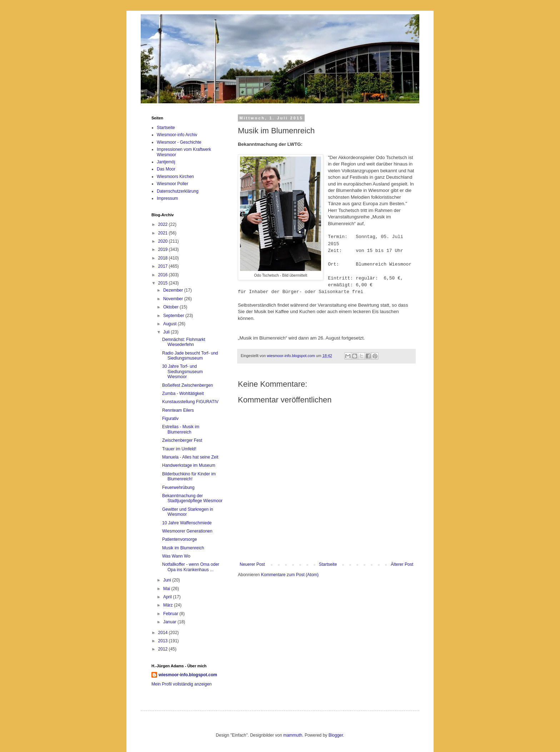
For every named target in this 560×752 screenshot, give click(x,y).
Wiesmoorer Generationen (187, 531)
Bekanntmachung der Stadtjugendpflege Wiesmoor (192, 498)
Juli (167, 332)
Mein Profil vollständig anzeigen (182, 684)
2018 (164, 258)
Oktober (171, 307)
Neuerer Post (252, 564)
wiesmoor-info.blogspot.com (188, 675)
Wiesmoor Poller (172, 184)
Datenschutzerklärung (178, 191)
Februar (171, 614)
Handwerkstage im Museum (189, 465)
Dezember (174, 290)
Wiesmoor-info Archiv (177, 135)
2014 (164, 633)
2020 (164, 241)
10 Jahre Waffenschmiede (187, 523)
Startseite (328, 564)
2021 (164, 233)
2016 (164, 275)
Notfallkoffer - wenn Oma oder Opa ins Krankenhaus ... (191, 567)
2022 (164, 224)
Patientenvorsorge (179, 539)
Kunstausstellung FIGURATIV (190, 402)
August (171, 324)
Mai (167, 589)
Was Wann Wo (176, 556)
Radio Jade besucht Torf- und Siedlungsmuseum (190, 356)
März (169, 605)
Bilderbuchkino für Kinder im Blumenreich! (189, 476)
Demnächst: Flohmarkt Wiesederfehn (184, 342)
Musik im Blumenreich (183, 548)
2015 (164, 283)
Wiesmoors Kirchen (175, 177)
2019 (164, 249)
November (174, 299)
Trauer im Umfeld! (179, 449)
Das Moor (166, 169)
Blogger (336, 735)
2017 (164, 266)
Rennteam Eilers (178, 410)
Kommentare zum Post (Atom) (290, 575)
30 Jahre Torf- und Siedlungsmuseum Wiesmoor (182, 372)
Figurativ (170, 419)
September (174, 316)
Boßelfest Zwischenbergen (187, 385)
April (168, 597)
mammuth (293, 735)
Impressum (167, 198)
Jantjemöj (166, 162)
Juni (168, 580)
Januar (170, 622)
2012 (164, 649)
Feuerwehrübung (178, 488)
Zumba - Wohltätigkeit (183, 394)
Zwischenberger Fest (182, 440)
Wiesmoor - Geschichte (179, 142)
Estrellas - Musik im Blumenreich (181, 429)
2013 (164, 641)
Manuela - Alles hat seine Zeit (190, 457)
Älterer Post (402, 564)
